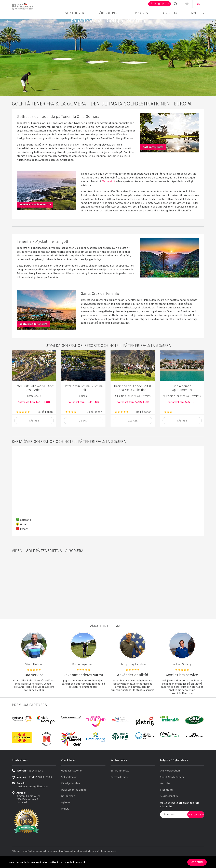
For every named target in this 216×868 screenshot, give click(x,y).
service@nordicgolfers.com (32, 796)
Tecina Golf (109, 191)
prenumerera (196, 824)
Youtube (165, 793)
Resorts (141, 13)
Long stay (169, 13)
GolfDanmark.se (120, 780)
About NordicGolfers (172, 786)
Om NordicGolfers (170, 780)
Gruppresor (68, 805)
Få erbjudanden (160, 4)
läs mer (34, 430)
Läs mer (133, 430)
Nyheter (198, 13)
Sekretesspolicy (169, 805)
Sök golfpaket (109, 13)
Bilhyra (65, 818)
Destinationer (73, 13)
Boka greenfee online (74, 799)
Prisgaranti (166, 799)
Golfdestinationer (72, 780)
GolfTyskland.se (120, 786)
